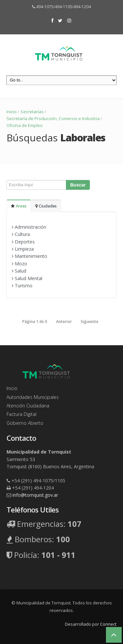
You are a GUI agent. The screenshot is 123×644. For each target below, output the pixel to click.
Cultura (22, 234)
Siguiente (90, 322)
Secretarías (32, 112)
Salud (20, 271)
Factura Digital (21, 414)
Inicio (12, 112)
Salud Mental (29, 278)
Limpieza (24, 249)
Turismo (24, 286)
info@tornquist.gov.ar (35, 495)
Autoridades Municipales (33, 397)
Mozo (21, 264)
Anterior (64, 322)
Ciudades (46, 206)
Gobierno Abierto (25, 423)
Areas (19, 206)
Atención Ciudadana (28, 406)
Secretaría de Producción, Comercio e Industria (53, 118)
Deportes (25, 242)
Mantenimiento (31, 256)
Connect (108, 624)
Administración (31, 227)
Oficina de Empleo (25, 125)
